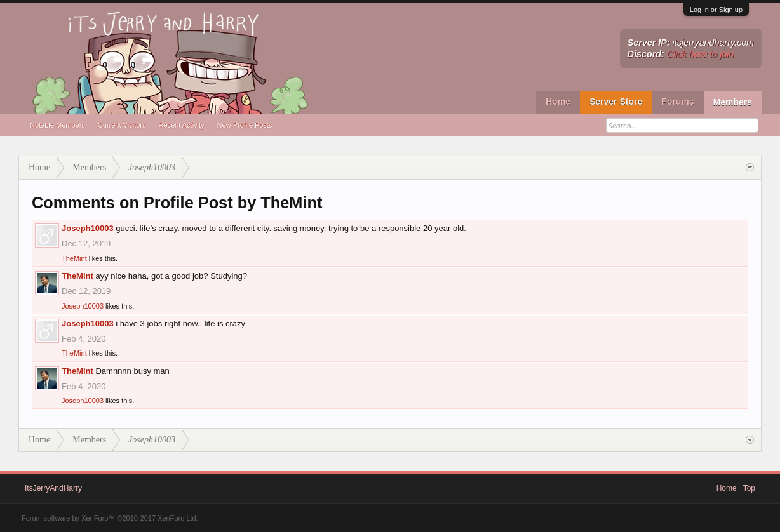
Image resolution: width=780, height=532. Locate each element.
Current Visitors (122, 125)
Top (749, 488)
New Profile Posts (245, 125)
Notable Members (57, 125)
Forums (677, 102)
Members (733, 102)
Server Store (616, 102)
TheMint (74, 258)
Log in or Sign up (716, 10)
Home (558, 102)
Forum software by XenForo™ (110, 518)
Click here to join (701, 54)
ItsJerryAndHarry (53, 488)
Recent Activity (181, 125)
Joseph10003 (88, 228)
